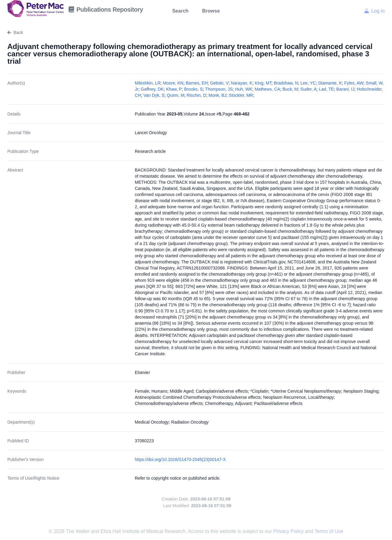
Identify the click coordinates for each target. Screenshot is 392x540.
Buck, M (290, 89)
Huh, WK (244, 89)
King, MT (263, 83)
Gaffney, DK (152, 89)
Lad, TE (327, 89)
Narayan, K (242, 83)
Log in (375, 11)
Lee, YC (308, 83)
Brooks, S (193, 89)
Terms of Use (329, 531)
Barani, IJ (345, 89)
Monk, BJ (217, 95)
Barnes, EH (197, 83)
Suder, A (309, 89)
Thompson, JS (219, 89)
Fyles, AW (354, 83)
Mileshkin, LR (148, 83)
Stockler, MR (241, 95)
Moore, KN (173, 83)
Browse (211, 11)
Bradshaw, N (286, 83)
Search (180, 11)
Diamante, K (330, 83)
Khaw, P (174, 89)
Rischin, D (196, 95)
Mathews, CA (267, 89)
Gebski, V (219, 83)
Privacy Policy (289, 531)
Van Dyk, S (154, 95)
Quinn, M (176, 95)
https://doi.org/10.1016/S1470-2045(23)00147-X (180, 459)
